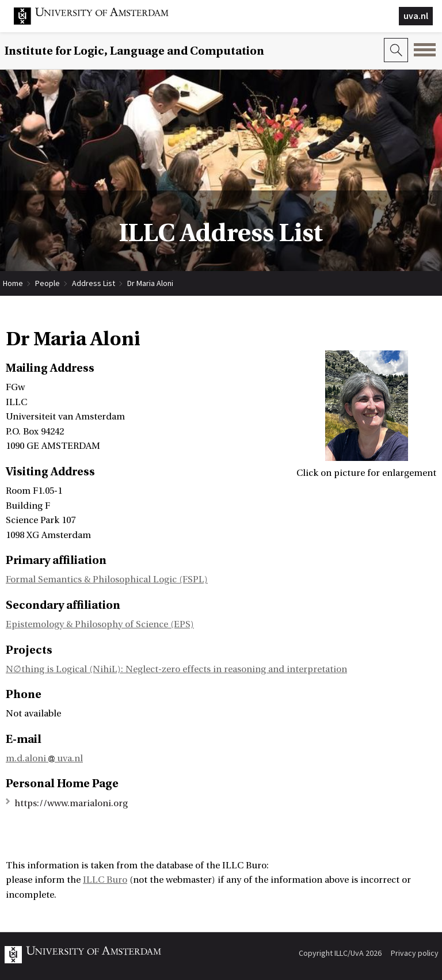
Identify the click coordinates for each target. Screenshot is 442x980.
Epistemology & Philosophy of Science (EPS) (100, 624)
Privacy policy (415, 953)
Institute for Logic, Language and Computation (134, 51)
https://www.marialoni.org (71, 803)
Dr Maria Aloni (150, 283)
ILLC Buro (105, 880)
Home (13, 283)
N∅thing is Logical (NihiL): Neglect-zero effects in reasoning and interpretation (176, 669)
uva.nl (416, 16)
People (47, 283)
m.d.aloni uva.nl (44, 758)
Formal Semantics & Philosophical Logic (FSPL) (107, 579)
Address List (94, 283)
